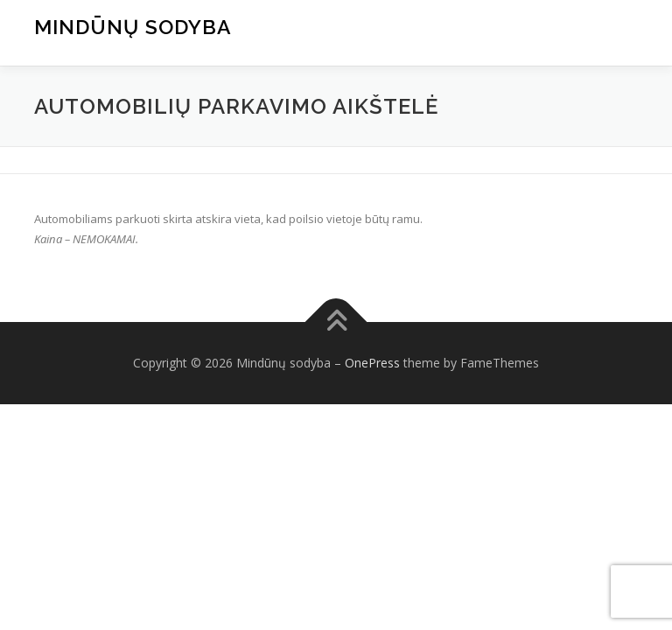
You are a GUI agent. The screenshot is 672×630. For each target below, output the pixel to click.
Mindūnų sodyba (133, 27)
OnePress (372, 363)
